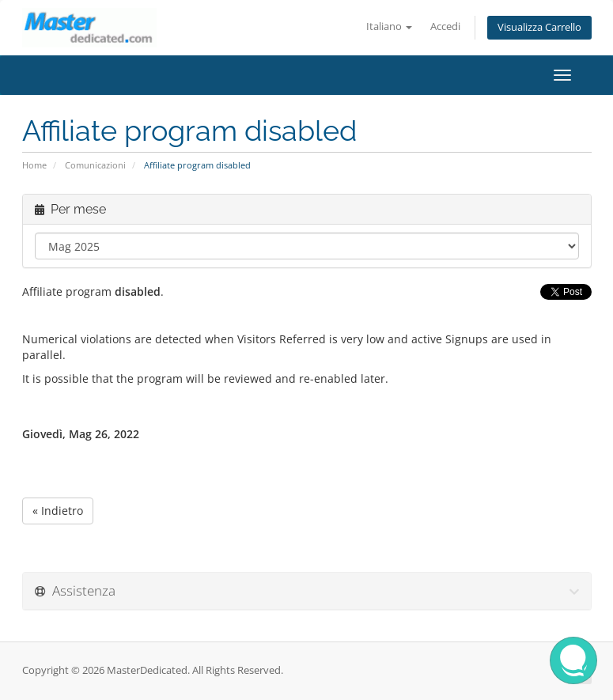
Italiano (389, 26)
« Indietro (58, 511)
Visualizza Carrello (539, 27)
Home (34, 165)
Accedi (445, 26)
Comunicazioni (95, 165)
